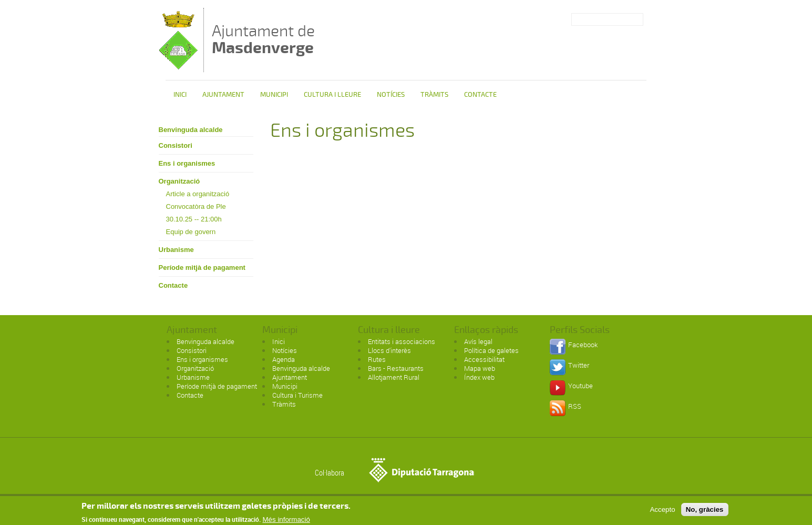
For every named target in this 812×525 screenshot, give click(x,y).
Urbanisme (176, 250)
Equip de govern (191, 232)
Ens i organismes (187, 163)
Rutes (377, 359)
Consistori (176, 145)
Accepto (662, 511)
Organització (179, 181)
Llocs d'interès (389, 350)
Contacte (480, 95)
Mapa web (480, 368)
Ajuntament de (263, 39)
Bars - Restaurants (396, 368)
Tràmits (434, 95)
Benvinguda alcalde (191, 130)
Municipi (274, 95)
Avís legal (478, 341)
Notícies (391, 95)
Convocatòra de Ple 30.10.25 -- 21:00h (196, 213)
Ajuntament (223, 95)
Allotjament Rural (394, 377)
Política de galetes (491, 350)
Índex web (479, 377)
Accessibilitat (484, 359)
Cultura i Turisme (297, 395)
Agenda (284, 359)
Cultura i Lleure (332, 95)
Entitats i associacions (402, 341)
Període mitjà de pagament (202, 267)
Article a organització (198, 194)
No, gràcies (705, 511)
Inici (180, 95)
